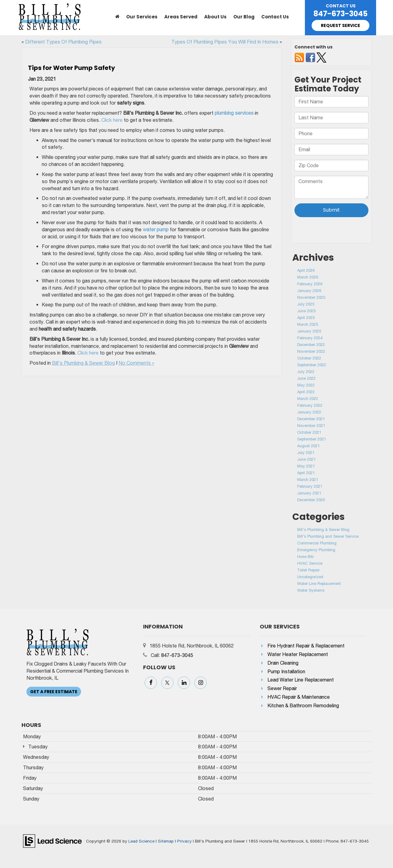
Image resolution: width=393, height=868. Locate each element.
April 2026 (306, 270)
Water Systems (311, 590)
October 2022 (309, 358)
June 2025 (306, 311)
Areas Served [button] (181, 17)
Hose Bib (305, 557)
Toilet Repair (308, 570)
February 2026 (310, 284)
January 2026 (309, 291)
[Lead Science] (52, 841)
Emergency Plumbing (316, 550)
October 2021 (309, 432)
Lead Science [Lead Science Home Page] (141, 841)
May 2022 (306, 385)
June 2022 (306, 378)
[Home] (117, 17)
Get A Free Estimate (54, 692)
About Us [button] (215, 17)
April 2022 (306, 392)
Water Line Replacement (319, 584)
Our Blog (244, 17)
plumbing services (234, 113)
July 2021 (306, 453)
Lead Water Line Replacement (301, 680)
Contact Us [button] (275, 17)
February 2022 (310, 405)
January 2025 (309, 331)
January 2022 (309, 412)
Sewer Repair (282, 688)
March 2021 (308, 480)
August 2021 (308, 446)
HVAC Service (310, 563)
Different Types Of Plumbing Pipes (63, 42)
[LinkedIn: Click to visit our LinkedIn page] (184, 682)
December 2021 (311, 419)
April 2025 (306, 318)
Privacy (184, 841)
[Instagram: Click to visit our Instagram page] (200, 682)
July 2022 (306, 372)
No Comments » (136, 363)
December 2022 (311, 345)
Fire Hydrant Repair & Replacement (306, 646)
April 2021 (306, 473)
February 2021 (310, 486)
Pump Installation (286, 671)
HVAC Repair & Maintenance (299, 697)
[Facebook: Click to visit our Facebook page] (151, 682)
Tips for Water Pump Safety (72, 68)
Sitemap (166, 841)
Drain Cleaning (283, 663)
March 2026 (308, 277)
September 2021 (312, 439)
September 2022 (312, 365)
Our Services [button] (142, 17)
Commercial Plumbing (317, 543)
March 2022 (308, 399)
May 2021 (306, 466)
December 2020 (311, 500)
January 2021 (309, 493)
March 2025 (308, 324)
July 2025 (306, 304)
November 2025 (311, 297)
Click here (112, 120)
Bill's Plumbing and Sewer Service (328, 536)
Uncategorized (310, 577)
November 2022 (311, 351)
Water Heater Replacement (298, 654)
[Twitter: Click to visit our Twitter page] (167, 682)
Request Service (340, 25)
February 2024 (310, 338)
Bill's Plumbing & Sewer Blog (83, 363)
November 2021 (311, 426)
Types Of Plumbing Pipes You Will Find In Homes (225, 42)
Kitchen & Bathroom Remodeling (303, 705)
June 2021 (306, 459)
